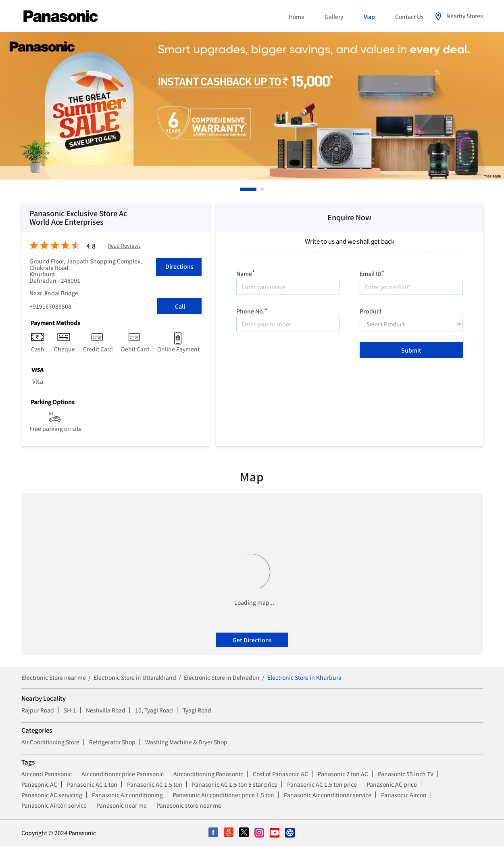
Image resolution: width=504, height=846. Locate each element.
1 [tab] (242, 189)
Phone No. (252, 310)
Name (246, 273)
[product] (411, 324)
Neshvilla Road (106, 710)
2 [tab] (262, 189)
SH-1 (70, 710)
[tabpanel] (252, 106)
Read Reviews (124, 246)
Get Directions (252, 640)
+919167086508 (50, 306)
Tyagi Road (197, 710)
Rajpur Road (38, 710)
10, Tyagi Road (154, 710)
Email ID (372, 273)
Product (371, 310)
